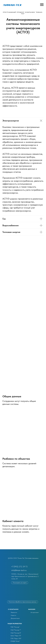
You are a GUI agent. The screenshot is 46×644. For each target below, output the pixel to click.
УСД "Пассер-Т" (16, 630)
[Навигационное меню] (42, 5)
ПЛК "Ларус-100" (16, 638)
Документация (15, 618)
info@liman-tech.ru (19, 570)
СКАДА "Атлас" (15, 641)
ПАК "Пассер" (15, 627)
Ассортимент (35, 612)
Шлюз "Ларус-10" (16, 636)
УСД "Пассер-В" (16, 633)
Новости (13, 615)
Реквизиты (14, 612)
